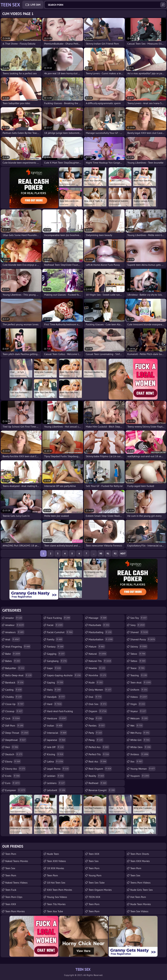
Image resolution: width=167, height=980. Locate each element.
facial (55, 625)
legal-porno (58, 769)
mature (97, 647)
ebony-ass (15, 769)
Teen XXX (11, 904)
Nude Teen (53, 854)
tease (138, 668)
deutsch (14, 754)
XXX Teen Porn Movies (60, 890)
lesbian (56, 776)
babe (13, 654)
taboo (138, 654)
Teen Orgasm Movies (100, 890)
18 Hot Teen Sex (56, 883)
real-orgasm (100, 769)
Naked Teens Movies (17, 861)
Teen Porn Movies (15, 911)
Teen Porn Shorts (140, 854)
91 (108, 553)
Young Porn (95, 875)
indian (55, 726)
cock (13, 718)
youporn (140, 776)
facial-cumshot (60, 632)
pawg (96, 740)
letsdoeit (56, 790)
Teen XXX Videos (56, 861)
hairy (54, 690)
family (55, 639)
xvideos (140, 754)
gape (54, 668)
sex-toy (139, 618)
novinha (98, 675)
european (16, 790)
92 (115, 553)
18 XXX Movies (56, 868)
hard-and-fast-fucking (60, 712)
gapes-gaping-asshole (64, 675)
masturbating (100, 632)
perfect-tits (99, 754)
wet (137, 726)
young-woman (143, 769)
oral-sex (98, 704)
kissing (55, 754)
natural (98, 654)
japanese (56, 740)
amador (14, 618)
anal (13, 639)
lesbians (56, 783)
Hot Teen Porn (138, 897)
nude (96, 682)
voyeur (138, 711)
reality (97, 776)
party (96, 733)
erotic (13, 776)
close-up (15, 704)
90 (101, 553)
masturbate (99, 625)
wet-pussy (140, 733)
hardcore (57, 718)
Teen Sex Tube (97, 883)
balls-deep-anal (19, 675)
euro (13, 783)
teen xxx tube (55, 911)
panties (97, 726)
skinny (139, 647)
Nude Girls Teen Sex (141, 890)
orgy (95, 718)
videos (139, 697)
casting (14, 690)
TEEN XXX (94, 897)
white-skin (141, 747)
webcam (139, 718)
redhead (98, 783)
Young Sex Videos (57, 897)
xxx (137, 761)
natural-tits (100, 661)
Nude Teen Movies (141, 904)
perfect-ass (99, 747)
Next (123, 553)
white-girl (140, 740)
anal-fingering (18, 647)
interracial (57, 733)
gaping (55, 682)
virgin (138, 704)
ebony (13, 761)
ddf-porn (15, 726)
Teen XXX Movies (140, 861)
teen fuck (11, 890)
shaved (139, 632)
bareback (15, 682)
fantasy (56, 647)
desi (12, 747)
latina (55, 761)
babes (13, 661)
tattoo (138, 661)
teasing (139, 675)
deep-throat (17, 733)
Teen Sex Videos (139, 911)
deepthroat (16, 740)
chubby (14, 697)
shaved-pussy (143, 639)
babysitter (15, 668)
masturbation (101, 639)
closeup (14, 711)
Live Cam (35, 5)
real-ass (98, 761)
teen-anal (141, 682)
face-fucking (59, 618)
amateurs (15, 632)
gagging (56, 654)
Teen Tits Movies (56, 904)
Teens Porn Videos (140, 883)
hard (55, 704)
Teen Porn (11, 854)
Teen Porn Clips (14, 897)
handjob (56, 697)
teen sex (94, 861)
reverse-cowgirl (102, 790)
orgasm (98, 711)
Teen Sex (10, 868)
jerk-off (56, 747)
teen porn (136, 868)
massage (98, 618)
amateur (15, 625)
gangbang (57, 661)
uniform (139, 690)
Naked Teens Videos (16, 883)
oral (95, 697)
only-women (100, 690)
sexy (138, 625)
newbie (97, 668)
